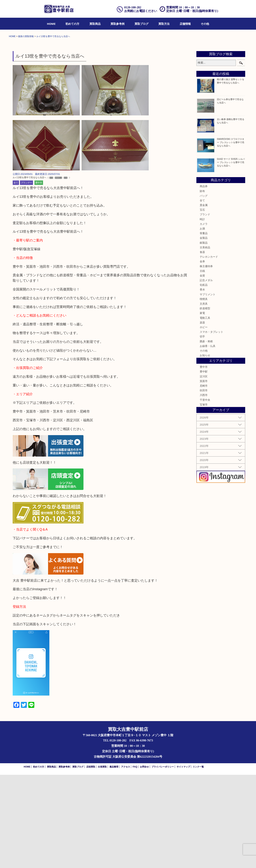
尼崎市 (204, 479)
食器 (202, 345)
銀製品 (204, 336)
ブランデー (26, 276)
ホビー (204, 420)
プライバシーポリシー (163, 860)
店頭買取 (91, 860)
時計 (202, 312)
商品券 (204, 279)
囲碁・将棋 (206, 435)
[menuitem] (51, 24)
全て (16, 276)
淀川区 (204, 470)
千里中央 (205, 493)
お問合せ (144, 860)
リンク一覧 (198, 860)
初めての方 (72, 24)
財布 (202, 284)
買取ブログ (142, 24)
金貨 (202, 369)
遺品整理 (114, 860)
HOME (51, 24)
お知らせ (205, 449)
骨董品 (204, 326)
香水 (202, 383)
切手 (202, 430)
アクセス (126, 860)
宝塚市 (204, 498)
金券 (202, 355)
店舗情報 (185, 24)
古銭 (202, 364)
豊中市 (39, 276)
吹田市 (204, 484)
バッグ (204, 289)
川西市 (204, 488)
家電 (202, 406)
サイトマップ (183, 860)
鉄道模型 (205, 402)
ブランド (205, 308)
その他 (205, 24)
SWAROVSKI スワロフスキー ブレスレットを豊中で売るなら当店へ (231, 236)
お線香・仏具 (208, 439)
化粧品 (204, 378)
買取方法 (164, 24)
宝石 (202, 303)
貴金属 (204, 298)
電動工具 (205, 411)
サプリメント (208, 388)
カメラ (204, 317)
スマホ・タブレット (211, 425)
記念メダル (206, 373)
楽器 (202, 416)
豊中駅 (204, 465)
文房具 (204, 397)
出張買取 (102, 860)
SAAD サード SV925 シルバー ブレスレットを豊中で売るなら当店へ (231, 256)
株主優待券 (206, 359)
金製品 (204, 331)
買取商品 (95, 24)
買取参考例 (117, 24)
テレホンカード (209, 350)
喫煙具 (204, 392)
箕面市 (204, 474)
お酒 (202, 322)
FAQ (135, 860)
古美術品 (205, 341)
